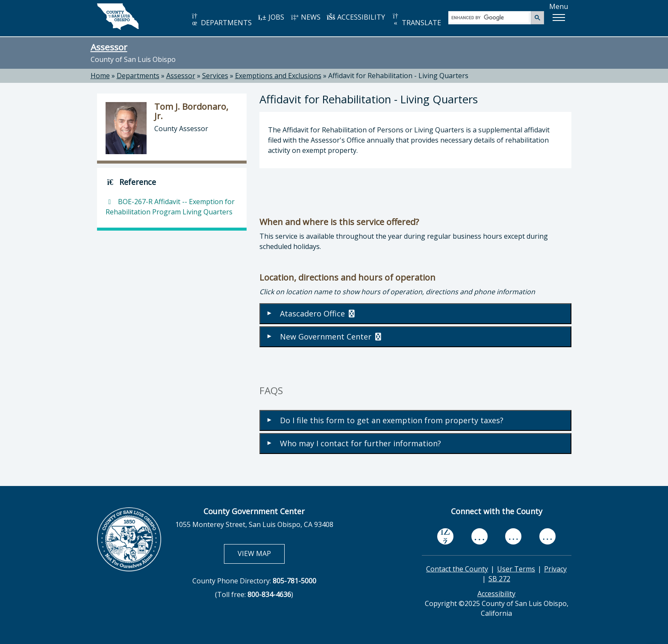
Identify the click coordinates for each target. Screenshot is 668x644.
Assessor (109, 47)
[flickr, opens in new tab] (513, 537)
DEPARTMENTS (221, 20)
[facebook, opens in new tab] (445, 537)
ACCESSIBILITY (356, 17)
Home (100, 76)
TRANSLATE (416, 20)
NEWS (306, 17)
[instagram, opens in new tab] (547, 537)
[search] (490, 17)
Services (215, 76)
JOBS (271, 17)
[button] (559, 18)
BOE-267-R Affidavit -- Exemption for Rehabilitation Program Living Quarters (170, 207)
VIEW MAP (261, 553)
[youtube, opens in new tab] (479, 536)
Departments (138, 76)
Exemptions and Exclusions (278, 76)
